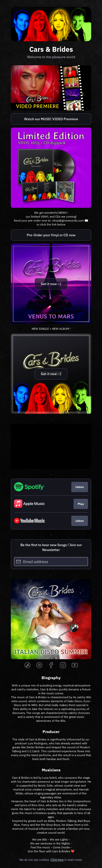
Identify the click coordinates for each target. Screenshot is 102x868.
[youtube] (75, 665)
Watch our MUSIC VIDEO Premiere (51, 119)
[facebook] (51, 665)
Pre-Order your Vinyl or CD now (51, 235)
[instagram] (63, 665)
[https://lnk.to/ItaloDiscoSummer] (51, 619)
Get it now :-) (51, 284)
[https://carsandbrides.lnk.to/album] (51, 374)
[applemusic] (28, 665)
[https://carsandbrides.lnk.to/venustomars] (51, 284)
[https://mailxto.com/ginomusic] (51, 168)
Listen (80, 487)
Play (81, 504)
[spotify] (39, 665)
